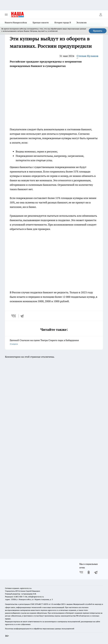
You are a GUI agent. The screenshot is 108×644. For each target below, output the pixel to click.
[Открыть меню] (6, 15)
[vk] (14, 316)
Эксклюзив (82, 23)
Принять (98, 31)
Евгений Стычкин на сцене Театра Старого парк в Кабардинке (54, 342)
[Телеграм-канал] (96, 572)
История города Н (63, 23)
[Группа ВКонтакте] (81, 572)
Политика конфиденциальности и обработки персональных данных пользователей (40, 629)
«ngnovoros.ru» (26, 588)
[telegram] (23, 316)
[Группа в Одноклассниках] (89, 572)
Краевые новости (41, 23)
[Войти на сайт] (101, 15)
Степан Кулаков (87, 56)
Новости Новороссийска (16, 23)
